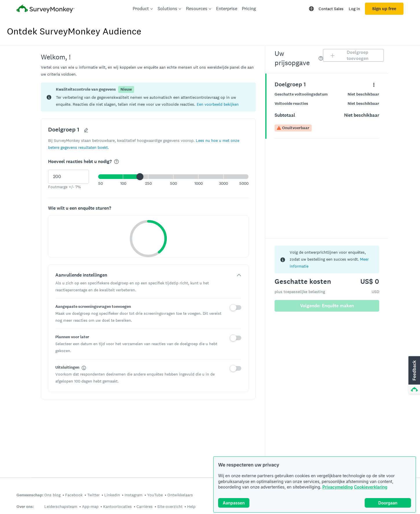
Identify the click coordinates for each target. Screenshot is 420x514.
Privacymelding (338, 487)
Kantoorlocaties (117, 506)
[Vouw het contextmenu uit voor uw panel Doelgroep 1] (374, 84)
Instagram (134, 495)
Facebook (74, 495)
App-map (90, 506)
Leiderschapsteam (61, 506)
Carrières (145, 506)
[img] (116, 162)
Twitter (93, 495)
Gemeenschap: (30, 495)
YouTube (155, 495)
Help (191, 506)
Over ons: (25, 507)
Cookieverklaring (371, 487)
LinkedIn (112, 495)
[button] (218, 104)
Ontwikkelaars (180, 495)
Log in (354, 9)
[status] (148, 97)
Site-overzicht (170, 506)
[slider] (140, 177)
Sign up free (384, 9)
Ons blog (52, 495)
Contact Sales (331, 9)
